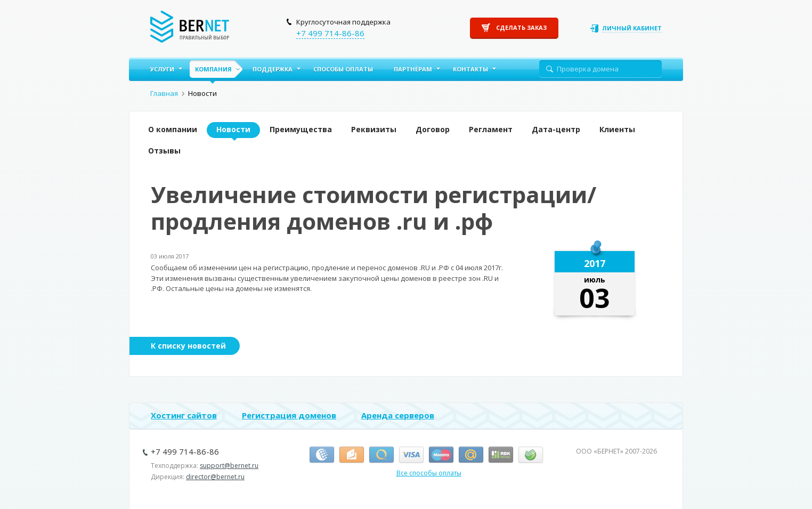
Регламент (491, 129)
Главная (164, 93)
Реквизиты (374, 129)
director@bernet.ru (215, 477)
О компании (173, 129)
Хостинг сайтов (184, 415)
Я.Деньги (352, 455)
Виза (411, 455)
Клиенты (617, 129)
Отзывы (164, 151)
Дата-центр (556, 129)
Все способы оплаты (429, 473)
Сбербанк (531, 455)
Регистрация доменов (289, 415)
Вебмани (322, 455)
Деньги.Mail (471, 455)
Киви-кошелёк (381, 455)
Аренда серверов (398, 415)
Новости (233, 129)
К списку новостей (188, 346)
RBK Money (501, 455)
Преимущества (301, 129)
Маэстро (441, 455)
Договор (433, 129)
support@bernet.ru (229, 466)
